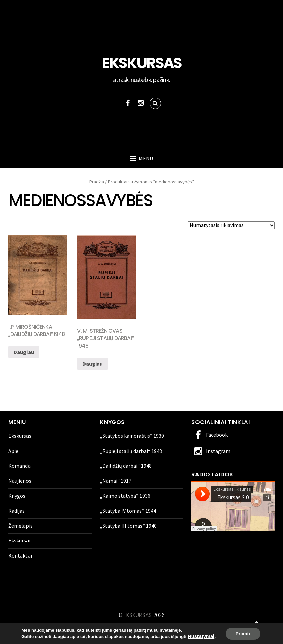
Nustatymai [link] (201, 637)
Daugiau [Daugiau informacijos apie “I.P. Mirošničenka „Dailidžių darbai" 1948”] (24, 352)
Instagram (211, 451)
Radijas (17, 511)
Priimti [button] (243, 634)
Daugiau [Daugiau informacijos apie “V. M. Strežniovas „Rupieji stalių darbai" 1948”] (93, 364)
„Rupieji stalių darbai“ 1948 (131, 451)
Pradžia (96, 182)
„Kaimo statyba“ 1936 (125, 496)
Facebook (210, 435)
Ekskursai (19, 540)
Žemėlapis (20, 526)
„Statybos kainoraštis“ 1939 (132, 436)
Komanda (19, 466)
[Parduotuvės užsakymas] (231, 225)
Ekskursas (20, 436)
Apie (13, 451)
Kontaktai (20, 555)
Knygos (17, 496)
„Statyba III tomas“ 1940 (128, 526)
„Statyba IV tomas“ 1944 (128, 511)
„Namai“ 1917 (116, 481)
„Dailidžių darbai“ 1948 (126, 466)
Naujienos (20, 481)
